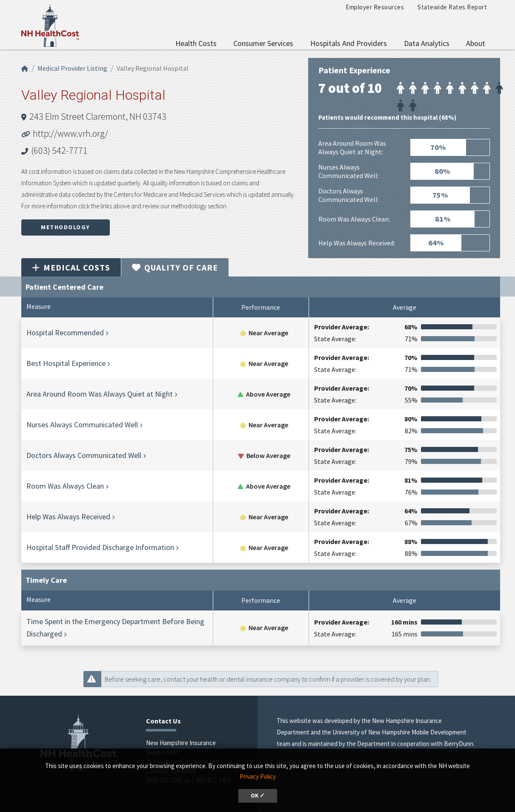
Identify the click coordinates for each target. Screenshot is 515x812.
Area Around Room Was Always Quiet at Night (100, 394)
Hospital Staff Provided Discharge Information (100, 547)
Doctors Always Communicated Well (84, 455)
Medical (71, 267)
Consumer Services (263, 43)
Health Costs (196, 43)
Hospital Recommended (65, 333)
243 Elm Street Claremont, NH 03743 (98, 116)
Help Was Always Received (68, 517)
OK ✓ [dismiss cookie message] (258, 796)
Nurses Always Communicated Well (82, 425)
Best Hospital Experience (66, 363)
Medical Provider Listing (72, 68)
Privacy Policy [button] (258, 776)
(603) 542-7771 (59, 150)
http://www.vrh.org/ (70, 133)
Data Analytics (427, 43)
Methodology (66, 227)
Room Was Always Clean (65, 486)
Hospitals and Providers (349, 43)
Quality (175, 267)
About (476, 43)
